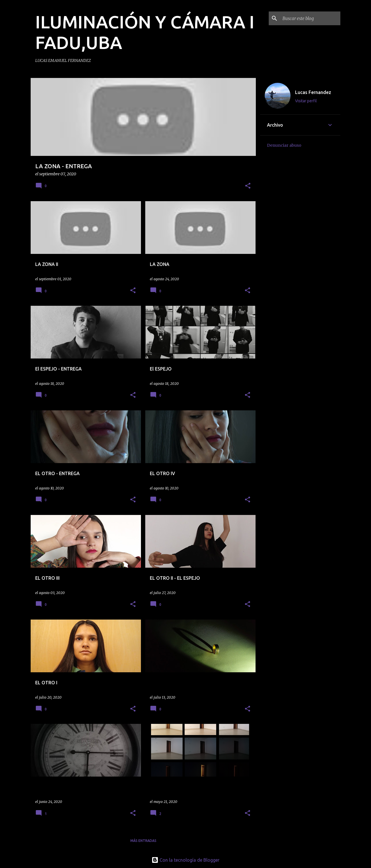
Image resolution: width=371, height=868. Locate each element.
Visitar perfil (306, 101)
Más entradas (143, 841)
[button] (248, 186)
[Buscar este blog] (310, 18)
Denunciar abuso (284, 145)
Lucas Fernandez (313, 92)
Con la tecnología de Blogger (185, 860)
